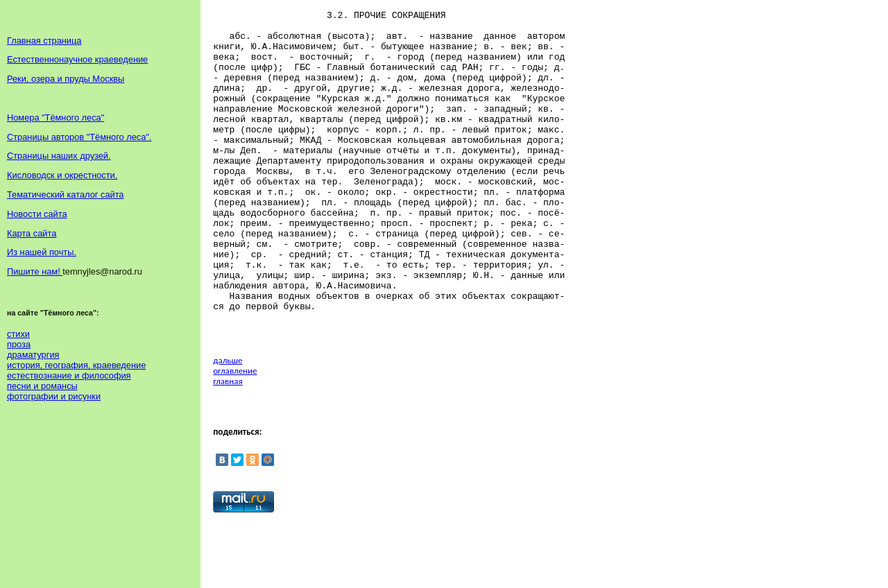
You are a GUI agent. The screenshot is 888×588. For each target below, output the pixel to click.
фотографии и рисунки (54, 396)
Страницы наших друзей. (59, 156)
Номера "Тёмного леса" (55, 118)
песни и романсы (42, 386)
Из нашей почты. (42, 252)
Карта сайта (32, 233)
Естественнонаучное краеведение (77, 59)
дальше (228, 425)
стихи (18, 334)
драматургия (33, 355)
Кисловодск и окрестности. (62, 175)
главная (228, 446)
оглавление (235, 435)
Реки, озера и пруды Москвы (66, 79)
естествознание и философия (69, 375)
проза (19, 344)
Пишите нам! (35, 271)
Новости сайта (37, 214)
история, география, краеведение (76, 365)
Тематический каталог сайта (66, 194)
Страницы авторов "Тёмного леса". (79, 137)
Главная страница (44, 41)
